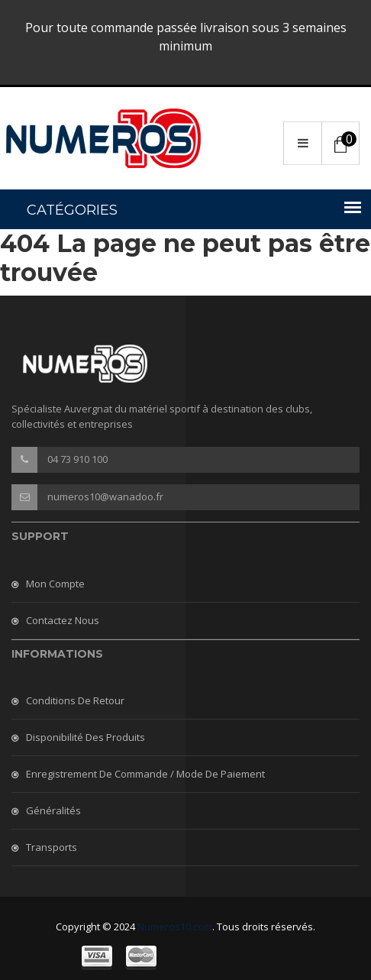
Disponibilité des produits (85, 737)
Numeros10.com (175, 927)
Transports (52, 847)
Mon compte (55, 584)
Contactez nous (63, 620)
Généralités (53, 810)
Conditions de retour (75, 700)
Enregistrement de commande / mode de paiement (145, 774)
